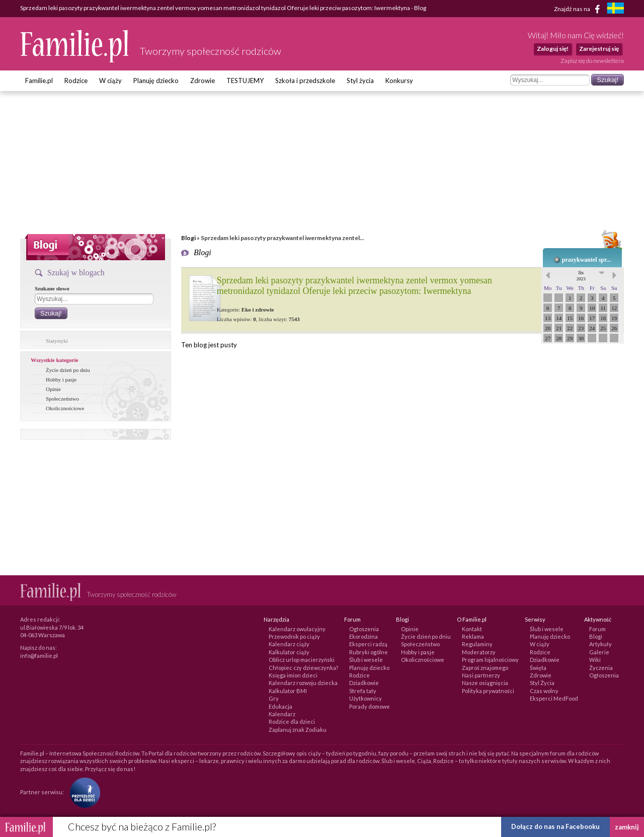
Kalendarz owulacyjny (297, 629)
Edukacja (280, 706)
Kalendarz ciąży (289, 644)
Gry (274, 698)
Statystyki (57, 341)
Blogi (188, 238)
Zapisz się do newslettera (592, 61)
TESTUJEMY (245, 81)
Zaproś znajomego (485, 668)
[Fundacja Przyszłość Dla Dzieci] (83, 792)
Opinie (53, 389)
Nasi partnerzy (481, 675)
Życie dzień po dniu (68, 370)
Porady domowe (370, 706)
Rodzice (76, 81)
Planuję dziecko (156, 81)
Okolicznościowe (65, 408)
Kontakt (472, 629)
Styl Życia (542, 683)
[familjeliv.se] (615, 9)
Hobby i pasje (61, 379)
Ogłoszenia (364, 629)
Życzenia (601, 668)
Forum (597, 629)
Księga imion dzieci (293, 675)
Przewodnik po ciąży (294, 636)
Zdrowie (203, 81)
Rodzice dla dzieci (292, 721)
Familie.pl (39, 81)
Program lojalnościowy (490, 660)
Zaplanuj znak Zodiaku (298, 730)
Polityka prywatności (488, 691)
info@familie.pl (39, 656)
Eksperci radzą (368, 644)
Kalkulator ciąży (289, 652)
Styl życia (360, 81)
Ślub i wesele (366, 660)
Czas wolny (544, 691)
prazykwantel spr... (587, 260)
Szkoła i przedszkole (305, 81)
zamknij (627, 827)
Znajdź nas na (579, 9)
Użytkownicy (366, 698)
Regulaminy (477, 644)
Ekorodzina (364, 636)
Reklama (473, 636)
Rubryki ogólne (369, 652)
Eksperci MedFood (554, 698)
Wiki (595, 660)
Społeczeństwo (62, 399)
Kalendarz (282, 714)
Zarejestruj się (599, 49)
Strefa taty (363, 691)
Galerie (599, 652)
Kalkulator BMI (288, 691)
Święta (538, 668)
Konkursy (399, 81)
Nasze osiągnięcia (485, 683)
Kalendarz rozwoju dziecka (303, 683)
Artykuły (600, 644)
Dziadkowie (364, 683)
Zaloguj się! (553, 49)
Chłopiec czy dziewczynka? (303, 668)
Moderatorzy (479, 652)
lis (581, 275)
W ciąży (110, 81)
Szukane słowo (52, 288)
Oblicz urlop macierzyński (302, 660)
